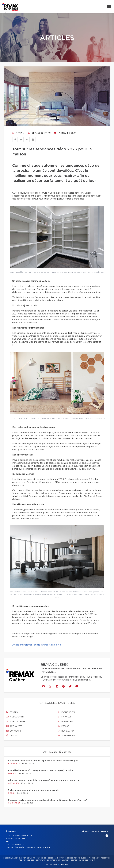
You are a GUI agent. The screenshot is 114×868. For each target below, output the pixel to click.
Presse (64, 726)
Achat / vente (16, 722)
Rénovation (66, 731)
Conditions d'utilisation (58, 860)
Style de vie (66, 736)
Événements (66, 712)
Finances (65, 717)
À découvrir (15, 717)
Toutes (12, 712)
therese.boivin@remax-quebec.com (32, 847)
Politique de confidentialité (32, 860)
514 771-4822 (17, 844)
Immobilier (65, 722)
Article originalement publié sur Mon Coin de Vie (37, 645)
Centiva (63, 864)
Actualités (14, 726)
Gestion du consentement (83, 860)
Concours (14, 731)
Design (18, 133)
